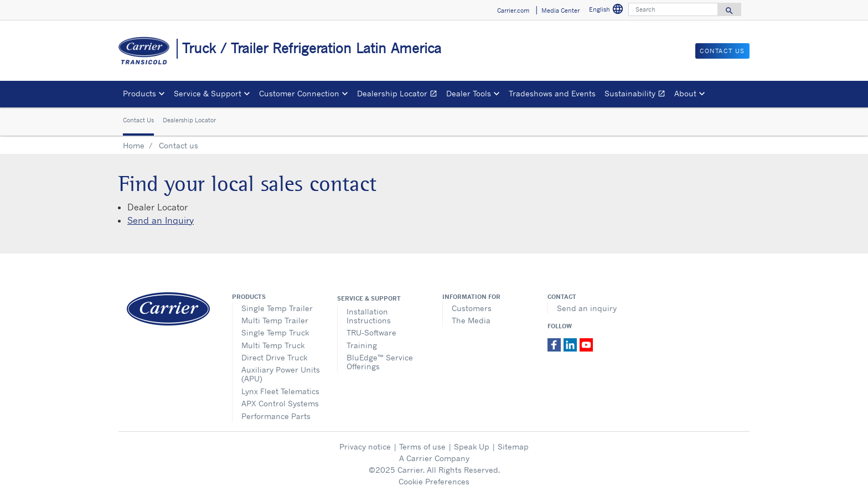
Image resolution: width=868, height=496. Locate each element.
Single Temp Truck (275, 332)
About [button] (685, 93)
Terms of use (422, 446)
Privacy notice (365, 446)
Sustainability (637, 95)
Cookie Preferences (434, 481)
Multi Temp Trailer (275, 320)
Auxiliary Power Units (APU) (281, 374)
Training (362, 345)
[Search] (673, 9)
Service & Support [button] (208, 93)
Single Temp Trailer (277, 308)
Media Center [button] (560, 11)
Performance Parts (276, 416)
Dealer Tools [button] (469, 93)
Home (134, 145)
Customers (472, 308)
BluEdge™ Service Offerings (380, 362)
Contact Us (138, 120)
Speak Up (472, 446)
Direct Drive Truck (274, 357)
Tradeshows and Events (552, 93)
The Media (471, 320)
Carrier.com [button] (513, 11)
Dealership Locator (399, 95)
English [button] (606, 9)
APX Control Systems (280, 403)
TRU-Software (371, 332)
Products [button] (139, 93)
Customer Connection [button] (299, 93)
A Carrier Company (434, 458)
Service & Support (369, 298)
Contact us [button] (722, 51)
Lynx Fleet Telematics (280, 391)
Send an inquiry (587, 308)
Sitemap (513, 446)
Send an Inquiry (161, 220)
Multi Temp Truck (273, 345)
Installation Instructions (369, 316)
